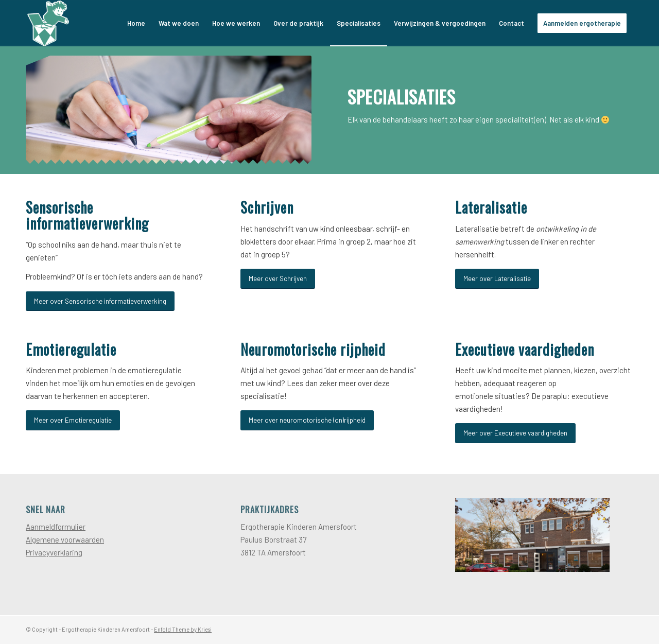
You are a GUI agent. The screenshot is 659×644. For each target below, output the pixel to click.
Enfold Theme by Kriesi (183, 629)
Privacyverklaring (54, 552)
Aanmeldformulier (56, 527)
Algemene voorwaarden (65, 539)
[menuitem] (136, 23)
